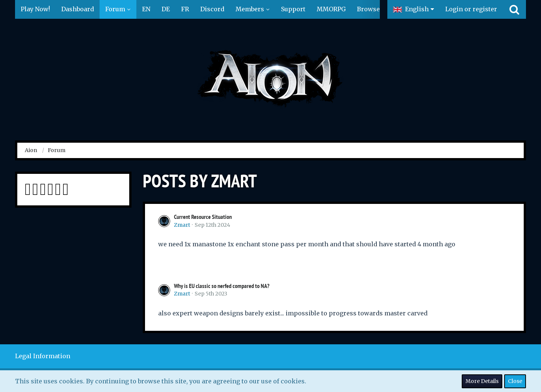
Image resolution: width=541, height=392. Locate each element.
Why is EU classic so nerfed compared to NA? (222, 286)
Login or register (471, 9)
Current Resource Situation (203, 217)
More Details (482, 381)
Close (515, 381)
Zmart (182, 225)
